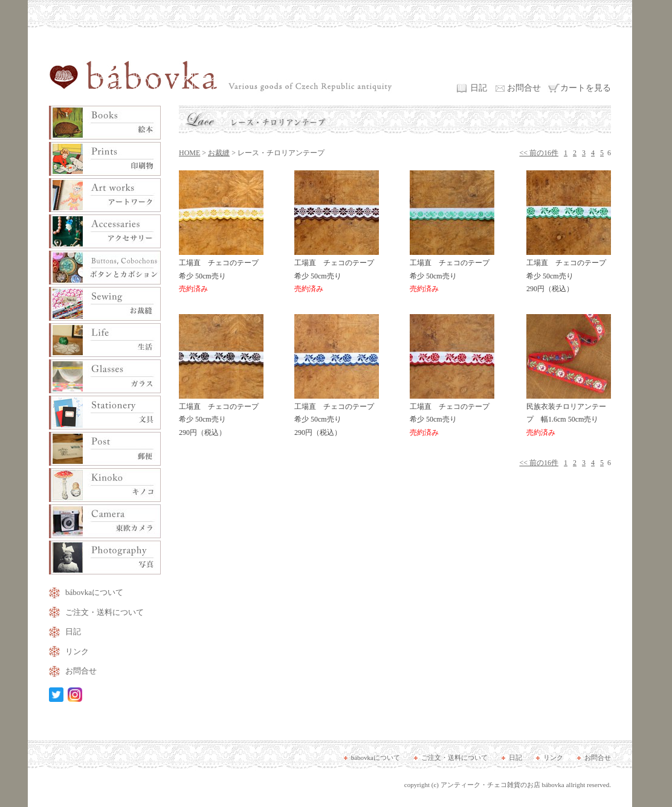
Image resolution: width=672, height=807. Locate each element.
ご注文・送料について (105, 612)
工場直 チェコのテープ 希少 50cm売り (222, 272)
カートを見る (586, 88)
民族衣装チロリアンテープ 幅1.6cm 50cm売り (569, 415)
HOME (189, 153)
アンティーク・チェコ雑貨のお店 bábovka (502, 785)
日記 (479, 88)
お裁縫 (219, 153)
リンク (77, 651)
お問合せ (524, 88)
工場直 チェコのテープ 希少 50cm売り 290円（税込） (570, 272)
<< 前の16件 (539, 153)
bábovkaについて (94, 592)
